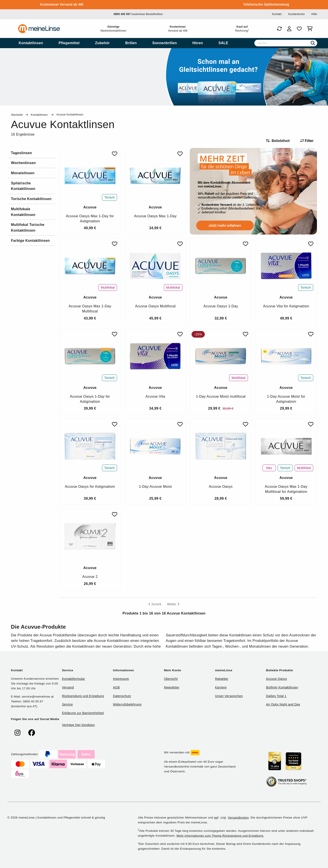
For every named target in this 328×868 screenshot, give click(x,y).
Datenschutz (122, 696)
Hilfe (314, 14)
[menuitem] (31, 43)
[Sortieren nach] (280, 141)
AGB (116, 687)
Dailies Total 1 (276, 696)
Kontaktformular (73, 679)
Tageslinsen (22, 153)
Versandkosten (238, 818)
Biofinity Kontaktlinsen (282, 687)
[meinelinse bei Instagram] (17, 733)
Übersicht (171, 679)
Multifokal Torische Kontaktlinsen (28, 228)
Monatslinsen (23, 173)
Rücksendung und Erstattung (83, 696)
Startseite (17, 115)
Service (67, 704)
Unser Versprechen (229, 696)
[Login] (289, 29)
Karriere (221, 687)
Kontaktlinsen (40, 115)
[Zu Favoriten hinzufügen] (115, 154)
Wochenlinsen (23, 163)
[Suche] (286, 43)
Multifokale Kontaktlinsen (23, 212)
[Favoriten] (299, 29)
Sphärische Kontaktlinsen (23, 186)
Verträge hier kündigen (78, 725)
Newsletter (172, 687)
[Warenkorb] (311, 29)
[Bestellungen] (279, 29)
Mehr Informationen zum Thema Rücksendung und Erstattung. (220, 836)
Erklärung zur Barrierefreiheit (83, 713)
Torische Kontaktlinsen (31, 199)
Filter (307, 141)
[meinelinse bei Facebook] (32, 733)
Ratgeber (222, 679)
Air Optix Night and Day (283, 704)
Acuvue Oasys (276, 679)
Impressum (121, 679)
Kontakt (277, 14)
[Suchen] (313, 43)
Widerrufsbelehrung (127, 704)
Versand (68, 687)
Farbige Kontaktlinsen (30, 241)
